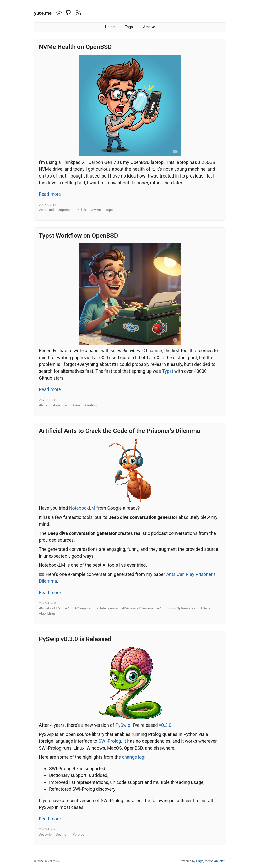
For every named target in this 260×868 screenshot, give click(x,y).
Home (110, 27)
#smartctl (46, 210)
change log (133, 757)
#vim (76, 405)
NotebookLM (82, 508)
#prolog (79, 834)
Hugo (200, 861)
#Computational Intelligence (96, 608)
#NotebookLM (50, 608)
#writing (91, 405)
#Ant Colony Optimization (177, 608)
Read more (50, 194)
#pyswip (45, 834)
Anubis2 (220, 861)
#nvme (96, 210)
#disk (82, 210)
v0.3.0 (165, 725)
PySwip (123, 725)
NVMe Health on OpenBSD (75, 47)
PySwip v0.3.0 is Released (75, 639)
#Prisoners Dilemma (137, 608)
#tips (109, 210)
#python (62, 834)
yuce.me (43, 13)
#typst (44, 405)
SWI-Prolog (110, 741)
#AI (68, 608)
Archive (149, 27)
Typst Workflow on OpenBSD (78, 235)
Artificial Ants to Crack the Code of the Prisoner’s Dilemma (119, 431)
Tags (129, 27)
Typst (168, 371)
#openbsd (66, 210)
